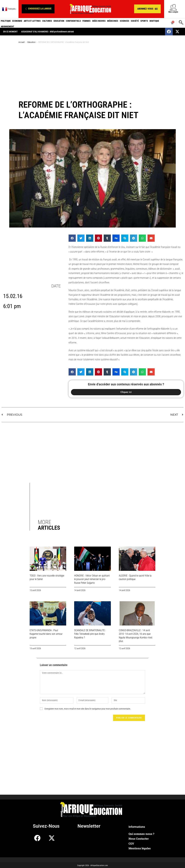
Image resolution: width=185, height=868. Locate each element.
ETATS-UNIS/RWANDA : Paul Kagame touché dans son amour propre (46, 634)
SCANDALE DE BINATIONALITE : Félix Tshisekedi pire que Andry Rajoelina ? (90, 634)
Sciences (124, 21)
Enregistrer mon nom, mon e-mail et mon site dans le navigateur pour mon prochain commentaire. (88, 709)
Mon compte (173, 12)
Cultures (47, 21)
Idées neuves (99, 21)
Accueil (22, 42)
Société (135, 21)
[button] (38, 9)
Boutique (154, 21)
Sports (144, 21)
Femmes (87, 21)
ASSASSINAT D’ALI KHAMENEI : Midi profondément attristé (48, 32)
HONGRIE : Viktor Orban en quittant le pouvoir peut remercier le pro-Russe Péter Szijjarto (92, 579)
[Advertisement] (93, 71)
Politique (6, 21)
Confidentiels (73, 21)
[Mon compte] (173, 7)
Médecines (113, 21)
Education (59, 21)
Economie (17, 21)
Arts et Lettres (32, 21)
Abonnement (7, 26)
